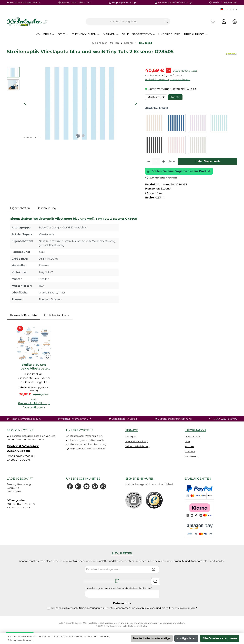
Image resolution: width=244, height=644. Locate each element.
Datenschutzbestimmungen (83, 608)
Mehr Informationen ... (20, 640)
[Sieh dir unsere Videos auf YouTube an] (87, 486)
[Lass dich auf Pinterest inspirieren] (95, 486)
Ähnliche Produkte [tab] (57, 315)
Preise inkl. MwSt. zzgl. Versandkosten (168, 79)
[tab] (20, 208)
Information (195, 430)
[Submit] (154, 569)
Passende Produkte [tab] (24, 315)
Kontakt (189, 446)
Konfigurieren (186, 638)
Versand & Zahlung (136, 441)
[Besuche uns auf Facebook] (70, 486)
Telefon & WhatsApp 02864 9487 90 (23, 448)
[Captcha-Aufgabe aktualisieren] (155, 582)
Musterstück (156, 97)
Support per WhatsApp (125, 2)
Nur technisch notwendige (152, 638)
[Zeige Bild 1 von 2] (78, 136)
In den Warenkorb (207, 161)
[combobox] (124, 22)
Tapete (175, 97)
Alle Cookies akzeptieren (220, 638)
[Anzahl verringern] (149, 161)
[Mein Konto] (224, 22)
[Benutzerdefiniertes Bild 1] (154, 500)
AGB (187, 441)
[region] (73, 103)
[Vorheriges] (25, 103)
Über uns (190, 451)
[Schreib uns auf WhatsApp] (103, 486)
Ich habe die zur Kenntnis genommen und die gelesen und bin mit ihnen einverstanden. (124, 608)
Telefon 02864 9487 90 (225, 2)
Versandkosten (112, 623)
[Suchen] (166, 22)
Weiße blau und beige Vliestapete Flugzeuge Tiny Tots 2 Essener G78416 (34, 367)
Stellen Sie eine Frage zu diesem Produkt (179, 171)
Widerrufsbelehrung (137, 446)
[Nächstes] (136, 103)
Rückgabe (131, 437)
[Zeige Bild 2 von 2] (83, 136)
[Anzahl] (156, 161)
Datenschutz (192, 437)
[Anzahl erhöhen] (164, 161)
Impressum (191, 456)
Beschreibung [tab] (46, 208)
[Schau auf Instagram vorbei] (78, 486)
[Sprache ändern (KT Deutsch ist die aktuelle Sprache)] (229, 9)
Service (132, 430)
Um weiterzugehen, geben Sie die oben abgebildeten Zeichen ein (118, 588)
